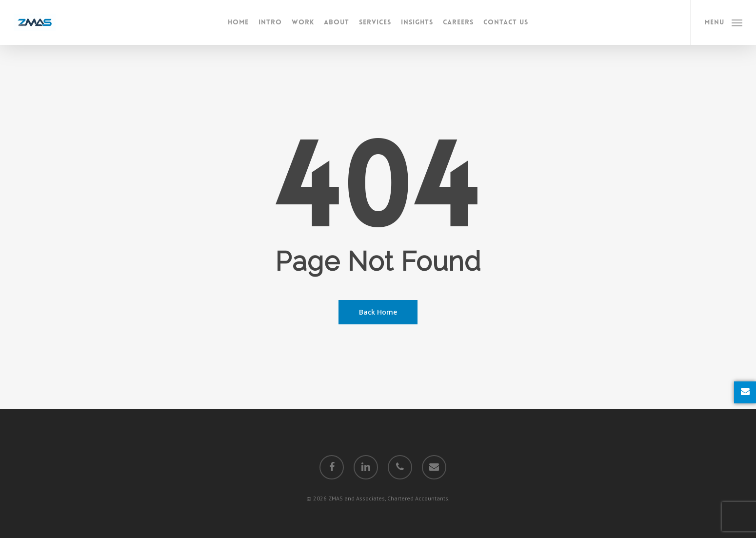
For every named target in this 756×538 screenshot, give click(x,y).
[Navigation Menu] (723, 22)
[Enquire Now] (745, 392)
